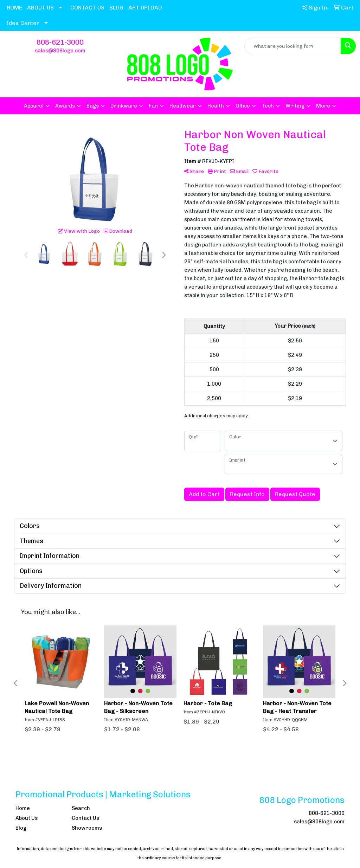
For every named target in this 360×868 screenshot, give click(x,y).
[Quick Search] (293, 46)
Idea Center (23, 23)
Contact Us (85, 818)
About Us (27, 818)
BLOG (116, 8)
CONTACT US (87, 8)
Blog (21, 828)
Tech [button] (268, 106)
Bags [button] (93, 106)
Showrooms (87, 828)
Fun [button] (153, 106)
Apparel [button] (34, 106)
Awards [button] (65, 106)
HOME (14, 8)
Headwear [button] (183, 106)
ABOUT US (40, 8)
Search (81, 808)
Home (23, 808)
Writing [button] (295, 106)
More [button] (323, 106)
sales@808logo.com (60, 51)
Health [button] (216, 106)
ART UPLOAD (145, 8)
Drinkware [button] (124, 106)
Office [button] (243, 106)
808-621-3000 (60, 42)
